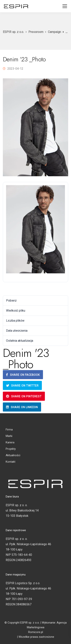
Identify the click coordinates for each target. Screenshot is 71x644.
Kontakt (11, 462)
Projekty (11, 449)
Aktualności (13, 455)
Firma (9, 430)
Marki (9, 436)
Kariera (10, 442)
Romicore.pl (36, 632)
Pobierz (11, 289)
